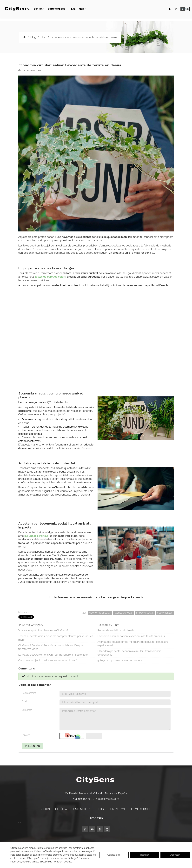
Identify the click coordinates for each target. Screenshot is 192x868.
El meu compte (142, 809)
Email (24, 701)
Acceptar (175, 855)
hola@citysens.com (108, 799)
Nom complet (29, 693)
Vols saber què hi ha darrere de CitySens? (43, 630)
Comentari (27, 710)
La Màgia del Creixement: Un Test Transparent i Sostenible (53, 655)
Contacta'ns (117, 809)
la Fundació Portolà (36, 536)
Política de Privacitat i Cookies (57, 862)
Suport (45, 809)
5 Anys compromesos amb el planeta (120, 660)
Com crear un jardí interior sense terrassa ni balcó (48, 660)
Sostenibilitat (82, 809)
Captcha (26, 735)
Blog (100, 809)
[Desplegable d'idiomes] (176, 9)
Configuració (114, 855)
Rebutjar (145, 855)
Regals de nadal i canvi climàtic (116, 630)
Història (61, 809)
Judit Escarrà (35, 70)
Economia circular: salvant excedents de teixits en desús (131, 636)
